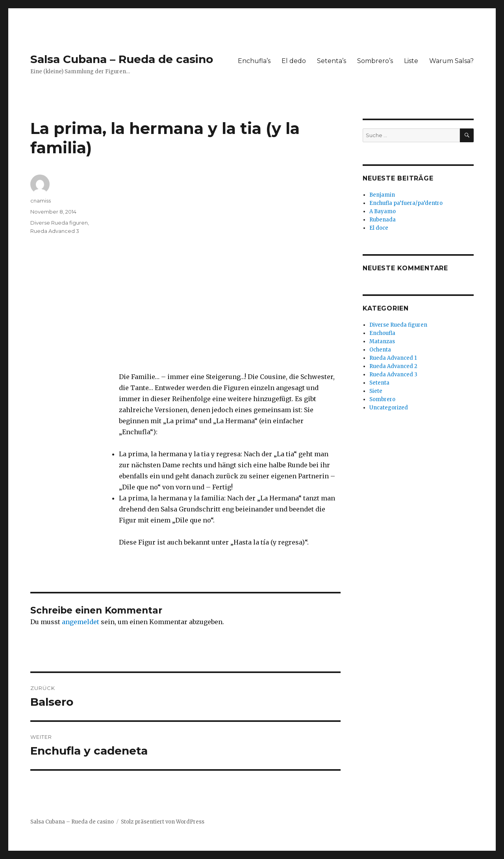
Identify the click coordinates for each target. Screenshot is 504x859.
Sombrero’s (375, 61)
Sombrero (382, 399)
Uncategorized (389, 408)
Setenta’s (332, 61)
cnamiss (41, 201)
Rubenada (383, 220)
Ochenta (380, 350)
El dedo (294, 61)
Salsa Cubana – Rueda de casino (122, 59)
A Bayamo (383, 211)
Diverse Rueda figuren (59, 223)
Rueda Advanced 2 (393, 366)
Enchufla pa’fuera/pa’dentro (406, 203)
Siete (376, 391)
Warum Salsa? (451, 61)
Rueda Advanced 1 (393, 358)
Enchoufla (382, 333)
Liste (411, 61)
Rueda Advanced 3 (55, 231)
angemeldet (81, 622)
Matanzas (382, 341)
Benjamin (382, 195)
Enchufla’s (254, 61)
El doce (379, 228)
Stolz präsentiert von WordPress (163, 822)
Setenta (379, 383)
